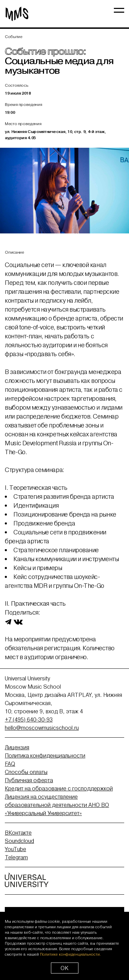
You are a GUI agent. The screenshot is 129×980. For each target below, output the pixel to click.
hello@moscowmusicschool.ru (42, 728)
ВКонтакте (18, 833)
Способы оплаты (26, 772)
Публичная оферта (29, 780)
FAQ (10, 764)
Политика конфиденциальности (45, 755)
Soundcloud (19, 841)
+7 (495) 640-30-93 (29, 719)
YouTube (15, 849)
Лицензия (17, 747)
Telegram (16, 857)
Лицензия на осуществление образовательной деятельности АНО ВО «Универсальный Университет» (57, 805)
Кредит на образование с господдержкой (59, 788)
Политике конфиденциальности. (70, 954)
